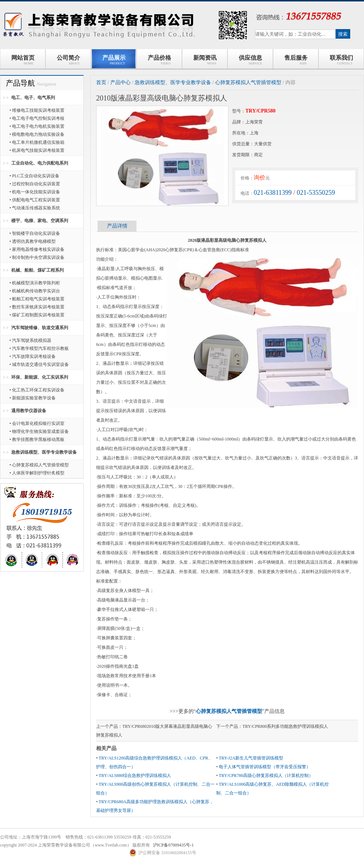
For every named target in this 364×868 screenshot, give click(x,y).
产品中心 (120, 82)
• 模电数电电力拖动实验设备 (37, 134)
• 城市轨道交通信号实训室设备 (39, 364)
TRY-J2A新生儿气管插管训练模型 (251, 758)
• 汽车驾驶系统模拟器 (30, 340)
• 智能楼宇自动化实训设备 (35, 233)
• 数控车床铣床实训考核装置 (37, 307)
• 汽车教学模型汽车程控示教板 (39, 348)
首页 (101, 82)
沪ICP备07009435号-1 (173, 845)
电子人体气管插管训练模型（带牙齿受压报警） (265, 767)
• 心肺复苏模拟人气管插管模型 (39, 465)
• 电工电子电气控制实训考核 (37, 118)
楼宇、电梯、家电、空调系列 (40, 221)
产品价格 (159, 60)
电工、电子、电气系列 (33, 98)
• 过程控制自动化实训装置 (35, 184)
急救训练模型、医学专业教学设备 (44, 452)
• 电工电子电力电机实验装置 (37, 126)
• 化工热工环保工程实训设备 (37, 390)
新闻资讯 (205, 60)
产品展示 (114, 60)
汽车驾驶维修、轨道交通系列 (40, 328)
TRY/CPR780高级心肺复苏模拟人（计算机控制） (266, 776)
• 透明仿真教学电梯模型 (33, 241)
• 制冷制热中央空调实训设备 (37, 257)
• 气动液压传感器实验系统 (35, 208)
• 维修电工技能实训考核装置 (37, 110)
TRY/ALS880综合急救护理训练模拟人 (135, 776)
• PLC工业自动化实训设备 (34, 176)
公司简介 (68, 60)
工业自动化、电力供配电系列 (40, 163)
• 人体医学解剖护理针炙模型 (37, 473)
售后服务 (296, 60)
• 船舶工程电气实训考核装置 (37, 299)
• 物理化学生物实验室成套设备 (39, 431)
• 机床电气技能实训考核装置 (37, 150)
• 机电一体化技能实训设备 (35, 192)
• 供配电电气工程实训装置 (35, 200)
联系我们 (341, 60)
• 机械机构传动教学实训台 (35, 291)
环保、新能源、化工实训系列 (40, 377)
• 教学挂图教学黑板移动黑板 (37, 439)
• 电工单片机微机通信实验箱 (37, 142)
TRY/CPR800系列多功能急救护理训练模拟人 (285, 726)
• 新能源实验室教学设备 (33, 398)
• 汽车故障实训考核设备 (33, 356)
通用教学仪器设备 (29, 411)
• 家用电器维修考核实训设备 (37, 249)
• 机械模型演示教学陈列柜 (35, 283)
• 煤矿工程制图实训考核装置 (37, 315)
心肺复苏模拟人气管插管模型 (248, 82)
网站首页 (23, 60)
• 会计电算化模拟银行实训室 (37, 423)
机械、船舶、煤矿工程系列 (37, 270)
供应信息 (250, 60)
